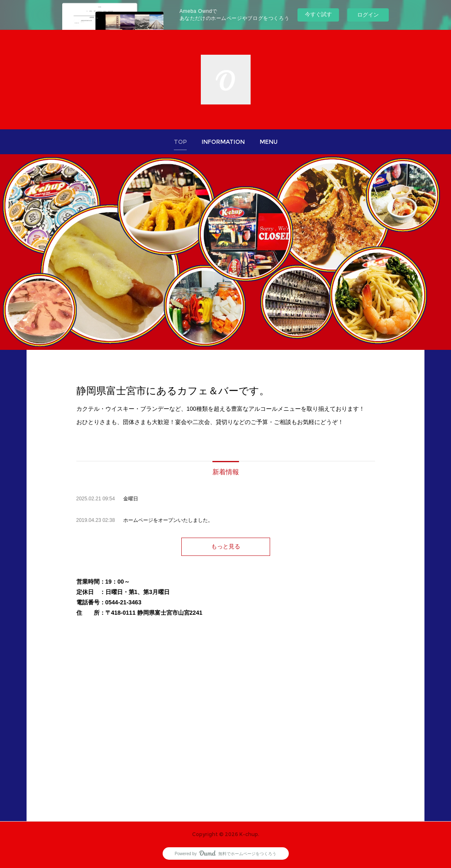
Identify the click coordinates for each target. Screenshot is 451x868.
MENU (269, 142)
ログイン (368, 15)
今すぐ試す (318, 14)
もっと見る (226, 546)
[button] (180, 142)
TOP (180, 142)
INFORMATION (223, 142)
